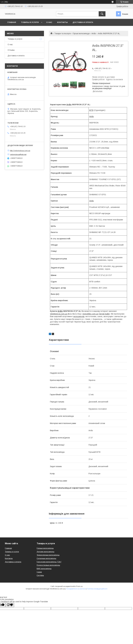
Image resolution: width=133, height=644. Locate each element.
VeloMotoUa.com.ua (58, 314)
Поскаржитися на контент (76, 589)
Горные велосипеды (45, 548)
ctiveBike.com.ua (91, 314)
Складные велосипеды (46, 558)
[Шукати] (102, 14)
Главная (12, 22)
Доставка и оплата (83, 22)
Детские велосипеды (45, 552)
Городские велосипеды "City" (49, 562)
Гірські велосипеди (81, 33)
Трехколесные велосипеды (48, 555)
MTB (91, 110)
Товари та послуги (62, 33)
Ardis (94, 33)
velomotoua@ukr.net (18, 154)
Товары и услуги (30, 22)
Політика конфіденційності (97, 589)
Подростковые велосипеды (48, 565)
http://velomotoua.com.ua (20, 151)
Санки (39, 572)
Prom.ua (79, 586)
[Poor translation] (10, 605)
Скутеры (40, 575)
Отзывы (11, 50)
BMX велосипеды (44, 569)
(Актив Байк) (104, 314)
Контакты (62, 22)
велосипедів (79, 316)
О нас (49, 22)
